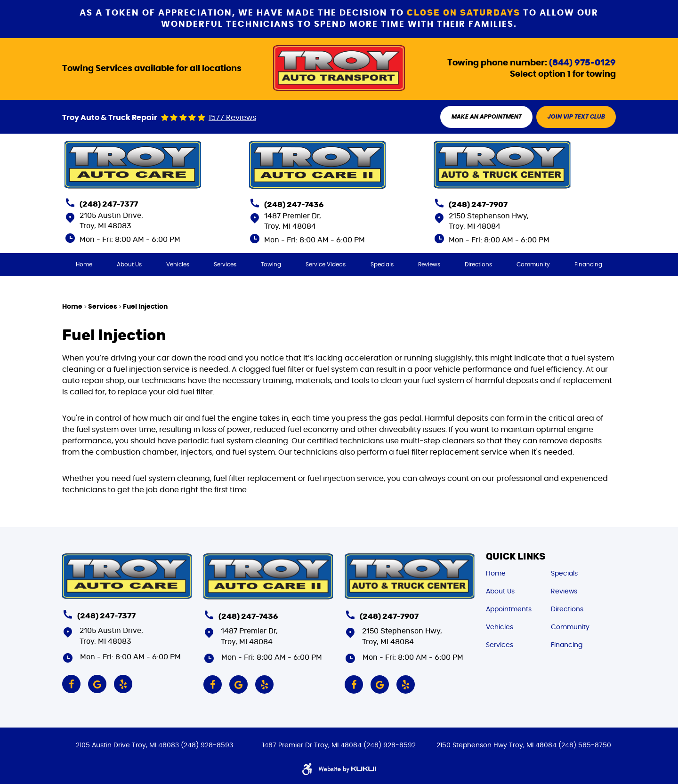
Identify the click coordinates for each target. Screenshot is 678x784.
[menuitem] (84, 265)
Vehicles (178, 265)
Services (225, 265)
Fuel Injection (145, 307)
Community (534, 265)
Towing (271, 265)
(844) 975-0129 (582, 63)
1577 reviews (232, 118)
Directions (478, 265)
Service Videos (326, 265)
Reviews (429, 265)
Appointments (509, 608)
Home (84, 265)
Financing (589, 265)
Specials (382, 265)
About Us (129, 265)
